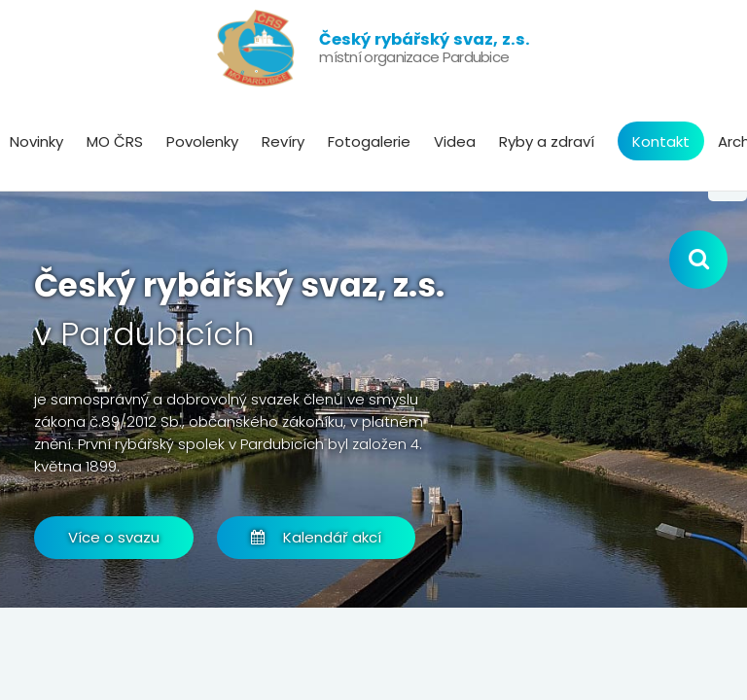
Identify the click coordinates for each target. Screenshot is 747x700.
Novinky (36, 141)
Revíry (283, 141)
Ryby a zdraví (547, 141)
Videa (455, 141)
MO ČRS (115, 141)
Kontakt (661, 141)
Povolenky (202, 141)
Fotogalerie (369, 141)
